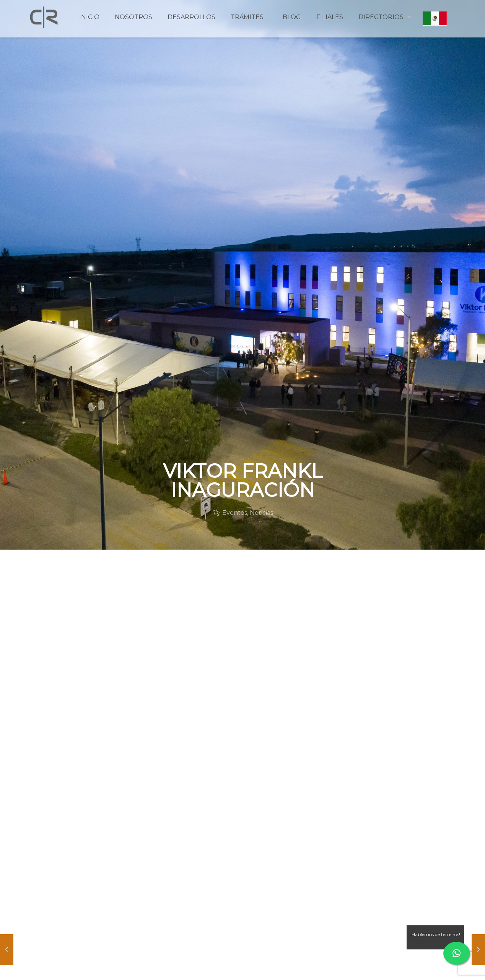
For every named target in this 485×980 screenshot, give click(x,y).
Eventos (235, 513)
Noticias (261, 513)
